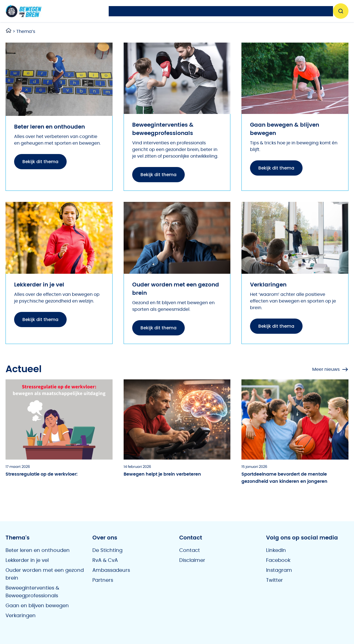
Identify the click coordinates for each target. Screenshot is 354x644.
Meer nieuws (330, 369)
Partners (103, 580)
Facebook (278, 560)
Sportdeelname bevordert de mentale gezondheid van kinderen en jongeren (284, 478)
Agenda (156, 11)
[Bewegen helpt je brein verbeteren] (177, 419)
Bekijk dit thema (40, 162)
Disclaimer (192, 560)
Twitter (274, 580)
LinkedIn (276, 551)
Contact (190, 551)
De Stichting (107, 551)
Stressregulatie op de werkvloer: (41, 474)
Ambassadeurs (111, 570)
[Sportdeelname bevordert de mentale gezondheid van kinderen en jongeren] (295, 419)
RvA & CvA (105, 560)
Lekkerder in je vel (27, 560)
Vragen (228, 11)
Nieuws (122, 11)
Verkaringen (21, 616)
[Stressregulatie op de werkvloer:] (59, 419)
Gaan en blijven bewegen (37, 606)
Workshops (266, 11)
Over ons (306, 11)
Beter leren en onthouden (38, 551)
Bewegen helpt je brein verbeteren (162, 474)
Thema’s (193, 11)
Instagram (279, 570)
